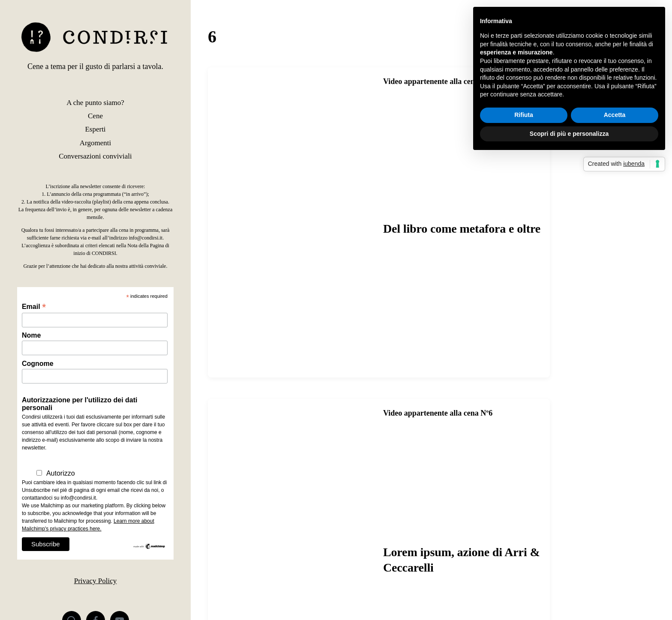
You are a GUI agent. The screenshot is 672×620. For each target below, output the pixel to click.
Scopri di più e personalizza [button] (569, 134)
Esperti (95, 129)
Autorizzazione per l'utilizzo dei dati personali (80, 404)
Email (34, 307)
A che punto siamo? (95, 103)
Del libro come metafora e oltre (462, 229)
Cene (95, 116)
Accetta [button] (615, 115)
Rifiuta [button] (524, 115)
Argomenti (95, 143)
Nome (31, 335)
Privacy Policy (96, 581)
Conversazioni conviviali (95, 156)
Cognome (38, 364)
